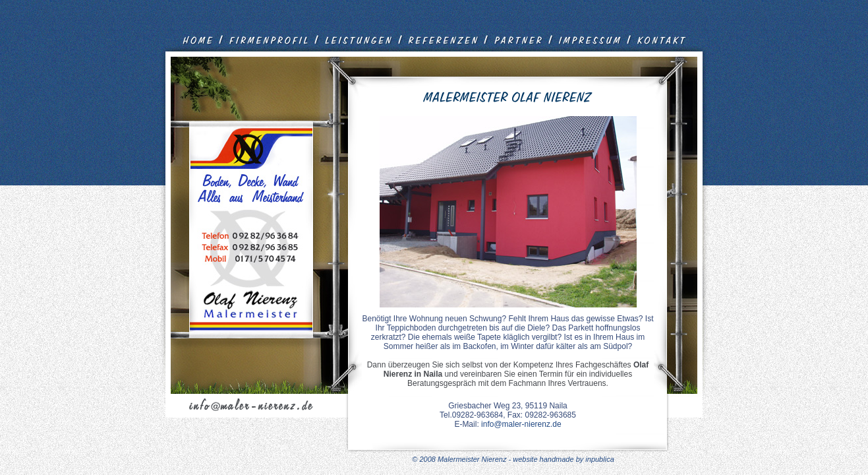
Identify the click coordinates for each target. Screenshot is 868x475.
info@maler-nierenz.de (521, 424)
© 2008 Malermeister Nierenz (460, 459)
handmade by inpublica (577, 459)
